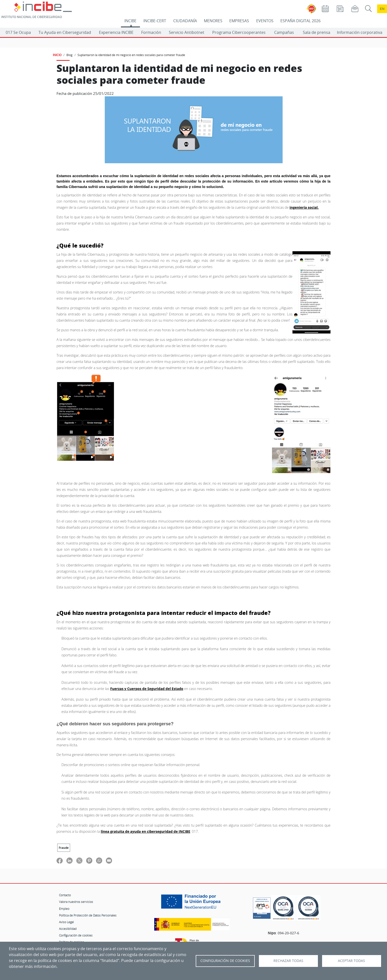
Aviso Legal (66, 922)
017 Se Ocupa (18, 32)
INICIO (57, 55)
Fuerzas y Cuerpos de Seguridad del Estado (147, 689)
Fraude (64, 848)
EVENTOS (265, 21)
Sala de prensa (317, 32)
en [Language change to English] (382, 9)
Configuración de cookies (76, 935)
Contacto (65, 895)
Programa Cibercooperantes (239, 32)
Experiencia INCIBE (116, 32)
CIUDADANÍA (185, 21)
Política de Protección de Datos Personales (88, 915)
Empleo (64, 909)
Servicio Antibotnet (187, 32)
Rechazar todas (288, 961)
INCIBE (130, 21)
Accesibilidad (68, 929)
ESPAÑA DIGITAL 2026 (300, 21)
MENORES (213, 21)
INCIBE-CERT (155, 21)
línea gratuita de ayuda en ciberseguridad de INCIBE (145, 831)
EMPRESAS (239, 21)
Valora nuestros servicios (76, 902)
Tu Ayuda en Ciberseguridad (65, 32)
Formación (151, 32)
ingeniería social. (304, 207)
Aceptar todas (351, 961)
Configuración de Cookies (225, 961)
